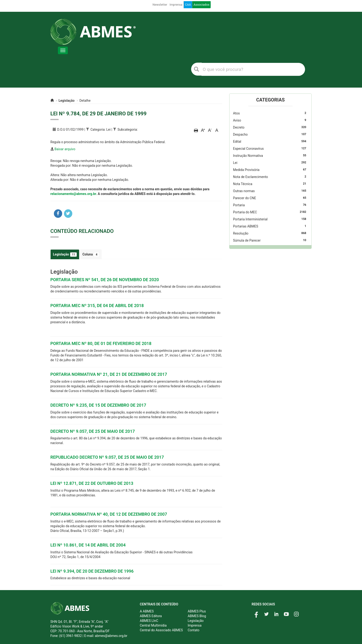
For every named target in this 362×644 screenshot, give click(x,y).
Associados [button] (201, 5)
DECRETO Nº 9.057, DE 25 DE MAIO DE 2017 (93, 431)
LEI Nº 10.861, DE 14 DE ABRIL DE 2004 (88, 545)
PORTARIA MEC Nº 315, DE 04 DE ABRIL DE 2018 (97, 306)
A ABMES (147, 611)
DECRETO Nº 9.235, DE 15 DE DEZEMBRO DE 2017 (98, 405)
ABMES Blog (197, 616)
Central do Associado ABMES (161, 630)
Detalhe (85, 101)
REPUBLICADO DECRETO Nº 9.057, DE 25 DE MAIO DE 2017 (107, 457)
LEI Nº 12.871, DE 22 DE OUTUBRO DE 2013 (92, 483)
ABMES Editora (151, 616)
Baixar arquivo (65, 149)
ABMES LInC (149, 621)
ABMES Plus (197, 611)
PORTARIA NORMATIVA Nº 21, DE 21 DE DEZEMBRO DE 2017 (109, 374)
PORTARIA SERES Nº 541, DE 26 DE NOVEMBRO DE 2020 (105, 280)
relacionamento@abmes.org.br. (74, 194)
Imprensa (176, 5)
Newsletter (160, 5)
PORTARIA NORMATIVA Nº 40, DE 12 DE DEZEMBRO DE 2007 (109, 514)
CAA (188, 5)
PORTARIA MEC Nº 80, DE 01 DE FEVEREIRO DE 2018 (101, 343)
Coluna (91, 255)
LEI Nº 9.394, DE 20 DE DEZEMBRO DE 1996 (92, 571)
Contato (193, 630)
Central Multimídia (153, 625)
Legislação (67, 101)
